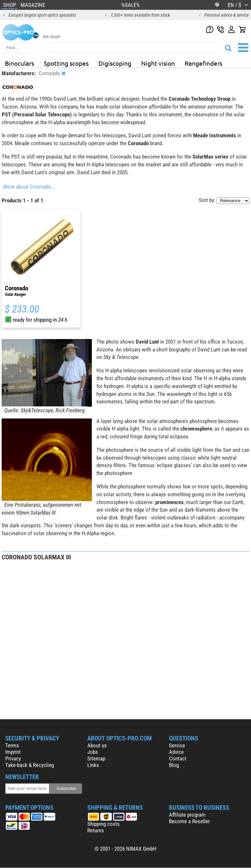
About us (97, 745)
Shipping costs (103, 824)
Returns (96, 830)
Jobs (93, 752)
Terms (12, 745)
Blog (174, 765)
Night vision (158, 63)
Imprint (13, 752)
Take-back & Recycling (30, 765)
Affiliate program (187, 815)
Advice (176, 752)
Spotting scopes (66, 63)
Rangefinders (203, 63)
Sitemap (96, 758)
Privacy (13, 758)
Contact (178, 758)
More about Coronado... (29, 187)
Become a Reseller (189, 821)
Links (93, 765)
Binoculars (19, 63)
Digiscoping (115, 63)
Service (177, 745)
